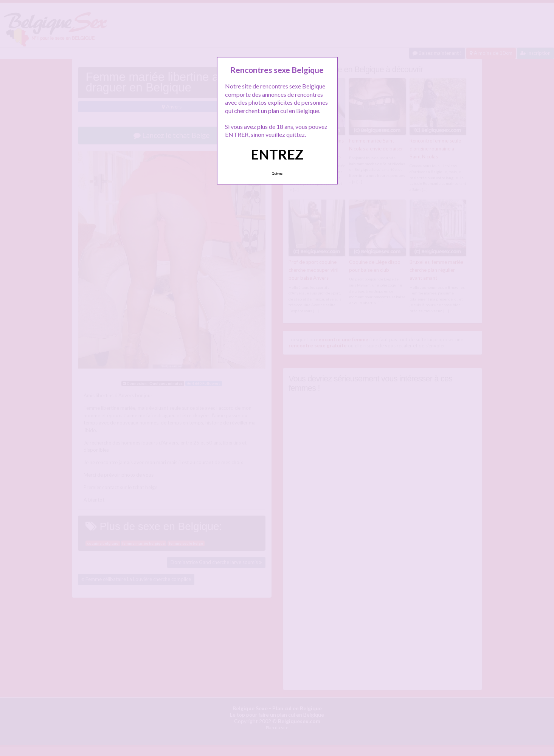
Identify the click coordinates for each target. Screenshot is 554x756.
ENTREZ (277, 154)
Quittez (277, 174)
